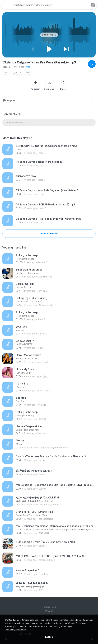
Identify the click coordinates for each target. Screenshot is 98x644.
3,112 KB (17, 73)
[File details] (49, 149)
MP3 (6, 73)
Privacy (49, 611)
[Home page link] (6, 5)
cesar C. (7, 67)
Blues (28, 73)
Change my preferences (16, 630)
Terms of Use (49, 607)
